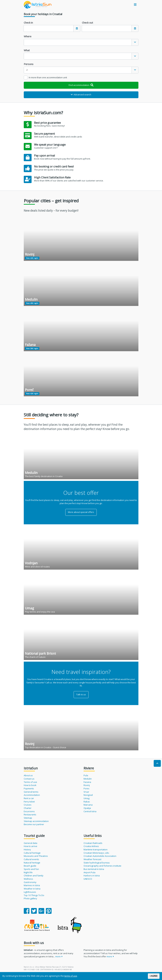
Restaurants (30, 815)
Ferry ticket (29, 802)
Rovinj (87, 785)
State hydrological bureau (97, 863)
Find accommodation (81, 85)
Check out (87, 23)
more (59, 956)
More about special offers (81, 512)
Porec (86, 788)
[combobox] (81, 42)
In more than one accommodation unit (48, 77)
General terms (31, 792)
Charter (28, 808)
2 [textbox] (27, 70)
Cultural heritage (32, 853)
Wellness (28, 879)
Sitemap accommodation (36, 821)
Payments (29, 788)
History (27, 849)
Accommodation (32, 795)
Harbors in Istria (92, 876)
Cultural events (31, 859)
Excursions (29, 811)
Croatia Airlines (91, 846)
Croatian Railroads (93, 843)
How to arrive (30, 846)
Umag (86, 798)
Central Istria (90, 811)
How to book (30, 785)
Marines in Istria (32, 885)
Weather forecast (92, 859)
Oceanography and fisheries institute (102, 866)
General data (30, 843)
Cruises (28, 805)
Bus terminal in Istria (94, 869)
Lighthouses (30, 892)
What (27, 50)
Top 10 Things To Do (34, 895)
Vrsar (86, 792)
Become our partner (34, 824)
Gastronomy (30, 882)
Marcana (88, 805)
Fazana (87, 782)
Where (28, 36)
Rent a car (29, 798)
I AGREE (154, 976)
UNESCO (88, 879)
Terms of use (30, 782)
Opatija (87, 808)
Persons (29, 64)
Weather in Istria (32, 889)
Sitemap (28, 818)
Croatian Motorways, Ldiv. (97, 853)
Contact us (29, 779)
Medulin (88, 779)
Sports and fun (31, 869)
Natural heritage (32, 863)
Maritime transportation (96, 849)
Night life (28, 872)
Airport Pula (89, 872)
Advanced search (81, 95)
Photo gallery (30, 898)
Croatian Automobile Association (100, 856)
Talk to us (81, 694)
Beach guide (30, 866)
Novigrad (88, 795)
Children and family (34, 876)
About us (28, 775)
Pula (86, 775)
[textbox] (78, 42)
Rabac (87, 802)
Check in (28, 23)
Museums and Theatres (36, 856)
